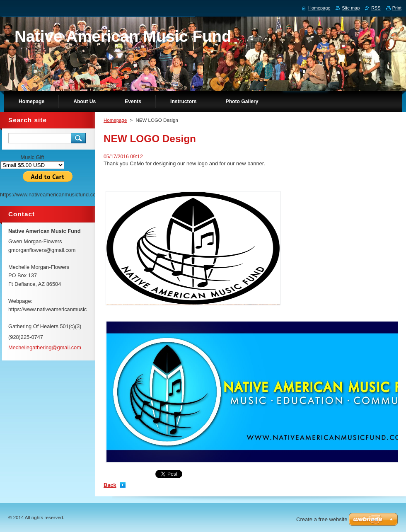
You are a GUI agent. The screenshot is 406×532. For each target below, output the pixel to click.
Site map (351, 8)
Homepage (115, 120)
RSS (376, 8)
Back (110, 485)
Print (397, 8)
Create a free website (322, 519)
